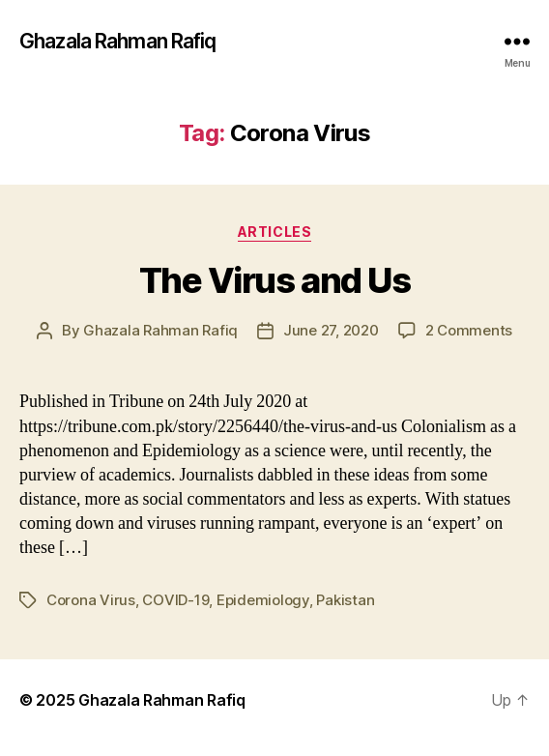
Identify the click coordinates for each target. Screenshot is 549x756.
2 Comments (469, 330)
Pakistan (345, 600)
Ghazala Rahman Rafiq (118, 41)
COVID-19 (175, 600)
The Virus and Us (274, 280)
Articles (274, 232)
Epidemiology (263, 600)
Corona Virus (91, 600)
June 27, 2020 (331, 330)
